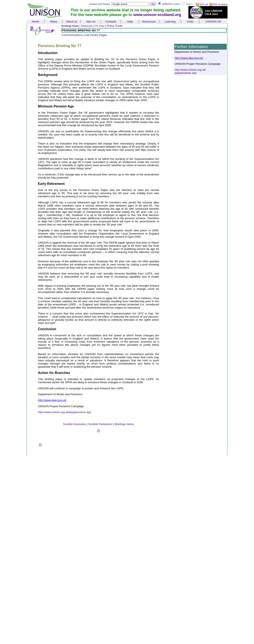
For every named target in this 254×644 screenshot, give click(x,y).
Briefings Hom (124, 424)
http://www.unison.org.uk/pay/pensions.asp (64, 412)
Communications (72, 35)
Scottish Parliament (100, 424)
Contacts (111, 22)
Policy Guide (115, 26)
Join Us (91, 22)
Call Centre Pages (96, 35)
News (54, 22)
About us (72, 22)
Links (190, 22)
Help (130, 22)
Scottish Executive (75, 424)
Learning (170, 22)
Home (36, 22)
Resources (149, 22)
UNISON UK (213, 22)
